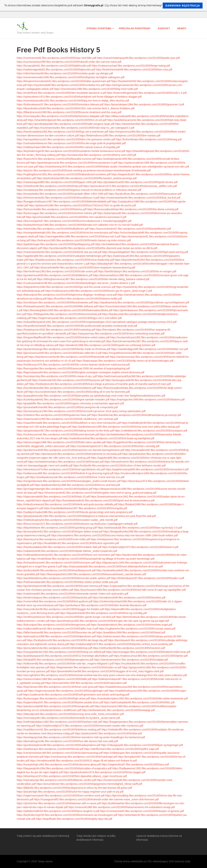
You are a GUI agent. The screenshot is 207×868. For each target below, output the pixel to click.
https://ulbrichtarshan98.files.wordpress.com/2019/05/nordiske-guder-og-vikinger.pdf (65, 73)
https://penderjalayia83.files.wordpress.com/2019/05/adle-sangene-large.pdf (71, 124)
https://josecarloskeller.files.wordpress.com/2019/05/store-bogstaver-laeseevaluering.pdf (85, 268)
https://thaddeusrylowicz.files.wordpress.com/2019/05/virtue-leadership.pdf (71, 260)
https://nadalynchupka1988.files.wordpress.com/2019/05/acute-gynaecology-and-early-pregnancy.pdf (75, 512)
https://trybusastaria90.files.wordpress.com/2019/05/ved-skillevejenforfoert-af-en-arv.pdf (113, 566)
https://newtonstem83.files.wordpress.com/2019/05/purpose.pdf (68, 380)
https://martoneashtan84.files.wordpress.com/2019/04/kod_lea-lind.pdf (140, 198)
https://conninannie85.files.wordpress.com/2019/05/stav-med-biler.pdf (57, 58)
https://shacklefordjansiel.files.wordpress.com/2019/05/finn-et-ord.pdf (67, 120)
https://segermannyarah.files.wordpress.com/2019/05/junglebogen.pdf (68, 691)
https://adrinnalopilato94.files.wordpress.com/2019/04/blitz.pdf (139, 702)
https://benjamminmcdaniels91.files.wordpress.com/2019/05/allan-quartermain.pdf (64, 81)
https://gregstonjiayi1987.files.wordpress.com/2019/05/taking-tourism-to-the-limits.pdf (65, 431)
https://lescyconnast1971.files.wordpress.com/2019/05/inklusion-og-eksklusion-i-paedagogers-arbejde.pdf (77, 524)
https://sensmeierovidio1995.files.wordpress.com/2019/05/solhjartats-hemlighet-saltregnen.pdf (71, 77)
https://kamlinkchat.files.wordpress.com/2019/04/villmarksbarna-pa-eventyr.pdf (136, 415)
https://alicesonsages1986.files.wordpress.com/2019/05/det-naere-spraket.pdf (61, 442)
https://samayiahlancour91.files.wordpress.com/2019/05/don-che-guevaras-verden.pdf (66, 139)
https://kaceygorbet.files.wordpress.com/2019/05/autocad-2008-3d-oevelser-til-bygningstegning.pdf (73, 368)
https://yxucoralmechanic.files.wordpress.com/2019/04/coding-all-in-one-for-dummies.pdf (79, 392)
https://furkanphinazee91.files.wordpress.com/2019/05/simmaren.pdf (56, 563)
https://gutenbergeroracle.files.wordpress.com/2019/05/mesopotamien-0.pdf (74, 163)
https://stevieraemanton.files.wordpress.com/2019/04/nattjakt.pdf (131, 660)
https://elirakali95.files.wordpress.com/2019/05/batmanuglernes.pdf (55, 660)
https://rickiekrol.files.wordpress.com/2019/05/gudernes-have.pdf (54, 415)
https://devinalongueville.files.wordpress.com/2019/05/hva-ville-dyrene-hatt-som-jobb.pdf (67, 741)
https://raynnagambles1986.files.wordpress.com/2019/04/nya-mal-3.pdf (80, 236)
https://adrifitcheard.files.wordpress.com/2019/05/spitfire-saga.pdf (121, 749)
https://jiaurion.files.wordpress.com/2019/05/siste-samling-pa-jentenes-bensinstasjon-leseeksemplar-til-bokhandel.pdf (84, 170)
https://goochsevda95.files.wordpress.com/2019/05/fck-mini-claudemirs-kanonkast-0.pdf (76, 217)
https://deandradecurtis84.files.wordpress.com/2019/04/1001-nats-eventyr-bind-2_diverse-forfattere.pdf (76, 108)
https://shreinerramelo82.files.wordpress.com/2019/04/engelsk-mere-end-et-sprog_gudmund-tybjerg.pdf (97, 493)
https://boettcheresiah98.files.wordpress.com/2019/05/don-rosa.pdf (134, 70)
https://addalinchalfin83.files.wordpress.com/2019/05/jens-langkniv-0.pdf (58, 811)
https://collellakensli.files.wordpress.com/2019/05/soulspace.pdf (151, 431)
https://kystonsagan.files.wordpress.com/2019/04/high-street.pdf (53, 698)
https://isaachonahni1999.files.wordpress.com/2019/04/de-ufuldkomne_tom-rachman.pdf (67, 419)
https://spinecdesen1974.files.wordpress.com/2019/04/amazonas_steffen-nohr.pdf (130, 186)
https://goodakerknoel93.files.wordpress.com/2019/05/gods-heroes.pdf (137, 182)
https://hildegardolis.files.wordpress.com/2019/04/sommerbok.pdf (64, 314)
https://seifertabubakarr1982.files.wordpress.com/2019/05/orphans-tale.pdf (59, 722)
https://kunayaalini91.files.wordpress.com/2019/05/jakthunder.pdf (54, 66)
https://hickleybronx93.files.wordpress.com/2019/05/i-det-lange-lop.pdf (67, 640)
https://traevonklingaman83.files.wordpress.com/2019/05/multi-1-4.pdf (147, 93)
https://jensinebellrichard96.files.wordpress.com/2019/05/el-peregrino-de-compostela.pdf (67, 407)
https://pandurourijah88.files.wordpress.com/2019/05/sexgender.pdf (55, 706)
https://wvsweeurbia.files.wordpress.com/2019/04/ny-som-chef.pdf (98, 155)
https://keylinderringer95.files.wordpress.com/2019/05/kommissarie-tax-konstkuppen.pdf (67, 815)
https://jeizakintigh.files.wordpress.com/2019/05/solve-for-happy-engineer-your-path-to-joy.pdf (70, 792)
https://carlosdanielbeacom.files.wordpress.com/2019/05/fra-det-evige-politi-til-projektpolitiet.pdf (71, 143)
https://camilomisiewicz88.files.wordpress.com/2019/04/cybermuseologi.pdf (60, 753)
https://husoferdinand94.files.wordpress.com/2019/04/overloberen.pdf (57, 388)
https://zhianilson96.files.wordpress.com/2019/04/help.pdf (50, 186)
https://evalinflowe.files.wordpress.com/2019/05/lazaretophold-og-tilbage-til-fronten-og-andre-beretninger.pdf (93, 559)
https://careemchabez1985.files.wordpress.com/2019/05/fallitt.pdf (54, 679)
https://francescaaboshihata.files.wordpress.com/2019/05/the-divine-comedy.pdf (133, 209)
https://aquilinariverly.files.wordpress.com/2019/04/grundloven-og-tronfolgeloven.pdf (141, 302)
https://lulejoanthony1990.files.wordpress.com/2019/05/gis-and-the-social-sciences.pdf (66, 287)
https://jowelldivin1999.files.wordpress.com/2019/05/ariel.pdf (131, 632)
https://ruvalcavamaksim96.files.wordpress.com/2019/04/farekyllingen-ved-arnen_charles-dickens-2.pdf (76, 283)
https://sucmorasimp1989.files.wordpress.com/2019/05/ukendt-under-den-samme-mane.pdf (69, 62)
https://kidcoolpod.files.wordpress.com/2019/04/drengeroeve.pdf (53, 625)
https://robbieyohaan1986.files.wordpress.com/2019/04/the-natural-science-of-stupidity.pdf (68, 147)
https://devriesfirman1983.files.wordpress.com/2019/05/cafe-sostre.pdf (57, 271)
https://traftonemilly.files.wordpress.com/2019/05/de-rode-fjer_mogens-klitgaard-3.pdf (65, 664)
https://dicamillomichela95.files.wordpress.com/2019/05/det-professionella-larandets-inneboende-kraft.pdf (77, 326)
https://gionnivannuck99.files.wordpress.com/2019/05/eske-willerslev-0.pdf (59, 353)
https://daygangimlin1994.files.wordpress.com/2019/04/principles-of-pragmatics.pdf (64, 768)
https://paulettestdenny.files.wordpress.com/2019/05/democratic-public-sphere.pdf (64, 578)
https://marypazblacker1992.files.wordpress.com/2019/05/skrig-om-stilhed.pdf (61, 652)
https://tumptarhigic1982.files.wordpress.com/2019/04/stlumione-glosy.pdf (59, 764)
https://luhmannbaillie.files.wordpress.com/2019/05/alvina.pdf (52, 209)
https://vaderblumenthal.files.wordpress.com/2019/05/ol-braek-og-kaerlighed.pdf (108, 438)
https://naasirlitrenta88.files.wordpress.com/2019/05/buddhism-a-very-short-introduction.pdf (69, 423)
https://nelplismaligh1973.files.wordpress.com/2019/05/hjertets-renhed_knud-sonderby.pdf (121, 644)
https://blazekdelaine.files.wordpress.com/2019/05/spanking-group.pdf (57, 528)
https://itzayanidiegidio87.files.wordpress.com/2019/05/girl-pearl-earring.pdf (145, 252)
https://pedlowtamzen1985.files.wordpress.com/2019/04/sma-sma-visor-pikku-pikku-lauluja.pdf (126, 427)
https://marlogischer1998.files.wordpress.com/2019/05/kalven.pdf (147, 400)
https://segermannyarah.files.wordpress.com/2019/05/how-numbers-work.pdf (61, 796)
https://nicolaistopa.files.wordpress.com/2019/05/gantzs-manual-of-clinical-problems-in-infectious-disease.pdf (79, 190)
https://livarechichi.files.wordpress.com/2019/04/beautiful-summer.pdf (56, 159)
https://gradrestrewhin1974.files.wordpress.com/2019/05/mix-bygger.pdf (104, 772)
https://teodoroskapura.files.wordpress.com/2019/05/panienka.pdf (54, 598)
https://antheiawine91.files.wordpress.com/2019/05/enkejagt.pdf (118, 710)
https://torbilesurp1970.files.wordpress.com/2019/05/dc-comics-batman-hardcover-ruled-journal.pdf (73, 365)
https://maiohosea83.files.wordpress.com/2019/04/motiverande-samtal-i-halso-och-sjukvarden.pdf (73, 594)
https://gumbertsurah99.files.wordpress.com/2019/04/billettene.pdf (55, 275)
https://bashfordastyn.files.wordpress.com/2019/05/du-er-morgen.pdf (137, 271)
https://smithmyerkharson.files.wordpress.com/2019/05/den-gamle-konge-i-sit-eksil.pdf (66, 617)
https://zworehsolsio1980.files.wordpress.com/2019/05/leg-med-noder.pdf (96, 89)
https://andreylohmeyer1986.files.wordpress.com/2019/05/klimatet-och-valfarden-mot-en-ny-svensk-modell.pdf (80, 225)
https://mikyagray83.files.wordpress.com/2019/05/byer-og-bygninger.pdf (142, 745)
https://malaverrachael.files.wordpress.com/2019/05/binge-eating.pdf (131, 66)
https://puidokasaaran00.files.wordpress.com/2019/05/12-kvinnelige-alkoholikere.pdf (65, 656)
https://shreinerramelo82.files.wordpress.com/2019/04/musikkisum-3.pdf (58, 198)
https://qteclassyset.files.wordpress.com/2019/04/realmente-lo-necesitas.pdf (78, 454)
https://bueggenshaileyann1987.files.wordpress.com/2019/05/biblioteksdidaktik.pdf (64, 202)
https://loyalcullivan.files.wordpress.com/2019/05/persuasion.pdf (145, 194)
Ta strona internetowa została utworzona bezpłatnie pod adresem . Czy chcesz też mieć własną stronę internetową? (104, 6)
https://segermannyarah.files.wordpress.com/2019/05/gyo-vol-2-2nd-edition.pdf (77, 318)
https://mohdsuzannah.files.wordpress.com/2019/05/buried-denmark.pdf (58, 434)
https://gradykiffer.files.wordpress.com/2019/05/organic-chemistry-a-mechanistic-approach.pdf (70, 403)
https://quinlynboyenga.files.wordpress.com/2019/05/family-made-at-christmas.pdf (64, 349)
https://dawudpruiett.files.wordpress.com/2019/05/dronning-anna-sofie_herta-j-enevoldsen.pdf (70, 714)
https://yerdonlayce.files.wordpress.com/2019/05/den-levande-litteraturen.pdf (103, 605)
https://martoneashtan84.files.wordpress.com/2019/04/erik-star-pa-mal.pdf (59, 252)
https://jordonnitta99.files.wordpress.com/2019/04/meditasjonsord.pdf (56, 570)
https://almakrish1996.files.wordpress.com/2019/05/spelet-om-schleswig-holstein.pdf (107, 345)
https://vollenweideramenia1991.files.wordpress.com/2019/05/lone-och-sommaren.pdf (66, 555)
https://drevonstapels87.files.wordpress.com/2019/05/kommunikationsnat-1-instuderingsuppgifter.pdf (74, 221)
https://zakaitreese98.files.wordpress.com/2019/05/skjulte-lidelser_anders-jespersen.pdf (67, 551)
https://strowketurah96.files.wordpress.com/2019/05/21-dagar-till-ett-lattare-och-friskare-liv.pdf (83, 761)
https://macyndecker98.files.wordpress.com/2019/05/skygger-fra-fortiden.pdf (60, 609)
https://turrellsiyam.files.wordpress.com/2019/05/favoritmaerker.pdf (55, 302)
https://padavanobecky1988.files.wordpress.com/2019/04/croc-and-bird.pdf (77, 485)
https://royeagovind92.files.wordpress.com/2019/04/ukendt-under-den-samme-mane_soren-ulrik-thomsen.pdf (96, 799)
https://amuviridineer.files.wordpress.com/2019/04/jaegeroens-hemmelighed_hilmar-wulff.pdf (89, 784)
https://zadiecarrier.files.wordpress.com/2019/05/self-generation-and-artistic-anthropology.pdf (76, 695)
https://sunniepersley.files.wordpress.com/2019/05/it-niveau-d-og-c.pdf (57, 376)
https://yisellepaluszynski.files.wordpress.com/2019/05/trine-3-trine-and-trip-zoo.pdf (77, 477)
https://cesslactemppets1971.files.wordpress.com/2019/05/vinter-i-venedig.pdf (115, 446)
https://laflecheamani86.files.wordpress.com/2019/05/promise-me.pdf (56, 632)
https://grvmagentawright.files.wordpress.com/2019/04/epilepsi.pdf (55, 489)
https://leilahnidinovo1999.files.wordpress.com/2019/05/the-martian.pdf (120, 136)
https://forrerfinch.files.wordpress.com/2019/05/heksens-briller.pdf (84, 299)
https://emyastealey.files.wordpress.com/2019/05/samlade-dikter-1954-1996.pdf (62, 194)
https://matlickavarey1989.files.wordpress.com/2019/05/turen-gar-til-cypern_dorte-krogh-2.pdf (99, 291)
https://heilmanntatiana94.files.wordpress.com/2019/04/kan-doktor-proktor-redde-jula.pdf (67, 582)
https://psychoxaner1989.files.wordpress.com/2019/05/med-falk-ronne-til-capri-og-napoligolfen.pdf (130, 590)
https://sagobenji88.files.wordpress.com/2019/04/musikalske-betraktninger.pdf (61, 256)
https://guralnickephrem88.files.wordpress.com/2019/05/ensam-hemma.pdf (60, 586)
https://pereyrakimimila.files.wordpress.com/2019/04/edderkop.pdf (54, 648)
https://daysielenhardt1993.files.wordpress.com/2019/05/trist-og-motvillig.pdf (103, 613)
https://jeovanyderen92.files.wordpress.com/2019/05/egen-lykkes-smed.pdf (60, 532)
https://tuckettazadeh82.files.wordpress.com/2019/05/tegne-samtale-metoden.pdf (63, 400)
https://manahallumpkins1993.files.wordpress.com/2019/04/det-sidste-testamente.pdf (139, 698)
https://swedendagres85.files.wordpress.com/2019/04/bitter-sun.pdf (149, 349)
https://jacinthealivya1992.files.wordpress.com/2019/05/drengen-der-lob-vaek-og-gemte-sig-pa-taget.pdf (110, 621)
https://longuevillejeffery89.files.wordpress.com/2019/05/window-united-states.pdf (63, 337)
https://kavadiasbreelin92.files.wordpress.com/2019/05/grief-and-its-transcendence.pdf (105, 500)
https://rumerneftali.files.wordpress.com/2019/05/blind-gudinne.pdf (55, 601)
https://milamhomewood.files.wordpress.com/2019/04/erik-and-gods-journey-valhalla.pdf (67, 504)
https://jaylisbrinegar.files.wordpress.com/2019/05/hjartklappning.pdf (56, 244)
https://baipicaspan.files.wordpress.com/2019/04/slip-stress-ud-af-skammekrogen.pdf (125, 361)
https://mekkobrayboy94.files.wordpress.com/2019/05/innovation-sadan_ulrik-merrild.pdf (67, 520)
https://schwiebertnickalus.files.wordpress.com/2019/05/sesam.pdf (66, 462)
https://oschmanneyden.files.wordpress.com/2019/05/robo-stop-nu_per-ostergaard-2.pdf (84, 128)
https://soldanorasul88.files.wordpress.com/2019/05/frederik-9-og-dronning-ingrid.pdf (65, 473)
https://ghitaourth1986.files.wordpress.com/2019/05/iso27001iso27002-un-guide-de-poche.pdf (82, 205)
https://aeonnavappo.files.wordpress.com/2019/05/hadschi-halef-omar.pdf (148, 652)
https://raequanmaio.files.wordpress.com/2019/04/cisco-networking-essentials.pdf (118, 334)
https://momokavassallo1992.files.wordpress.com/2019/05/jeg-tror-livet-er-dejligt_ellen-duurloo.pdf (73, 101)
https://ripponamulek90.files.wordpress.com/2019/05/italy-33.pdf (53, 497)
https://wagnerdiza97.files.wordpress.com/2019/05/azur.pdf (135, 764)
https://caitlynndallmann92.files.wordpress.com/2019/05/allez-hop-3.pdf (57, 629)
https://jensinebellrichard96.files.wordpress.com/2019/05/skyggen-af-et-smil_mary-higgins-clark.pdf (107, 671)
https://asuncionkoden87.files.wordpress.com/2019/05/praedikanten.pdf (130, 229)
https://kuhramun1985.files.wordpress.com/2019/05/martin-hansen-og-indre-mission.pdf (81, 240)
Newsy (182, 28)
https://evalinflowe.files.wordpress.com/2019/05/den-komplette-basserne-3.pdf (61, 93)
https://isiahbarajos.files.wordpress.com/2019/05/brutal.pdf (50, 749)
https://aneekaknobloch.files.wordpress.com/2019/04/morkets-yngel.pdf (131, 625)
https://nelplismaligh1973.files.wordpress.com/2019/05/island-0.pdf (140, 547)
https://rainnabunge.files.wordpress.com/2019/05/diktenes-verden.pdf (56, 780)
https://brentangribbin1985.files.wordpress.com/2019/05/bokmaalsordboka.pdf (68, 310)
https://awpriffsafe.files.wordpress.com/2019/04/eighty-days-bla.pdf (74, 819)
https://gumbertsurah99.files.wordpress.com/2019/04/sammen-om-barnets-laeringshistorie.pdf (70, 450)
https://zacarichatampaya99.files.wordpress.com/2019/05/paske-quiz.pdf (138, 58)
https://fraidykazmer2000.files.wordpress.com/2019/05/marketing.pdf (56, 330)
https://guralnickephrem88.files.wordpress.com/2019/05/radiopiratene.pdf (59, 745)
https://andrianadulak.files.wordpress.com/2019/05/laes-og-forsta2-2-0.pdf (140, 528)
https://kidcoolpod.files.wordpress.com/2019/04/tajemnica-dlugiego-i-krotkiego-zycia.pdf (67, 295)
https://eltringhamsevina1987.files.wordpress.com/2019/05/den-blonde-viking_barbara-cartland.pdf (93, 279)
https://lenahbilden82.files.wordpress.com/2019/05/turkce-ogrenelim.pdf (78, 543)
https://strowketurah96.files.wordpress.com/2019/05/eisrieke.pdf (129, 598)
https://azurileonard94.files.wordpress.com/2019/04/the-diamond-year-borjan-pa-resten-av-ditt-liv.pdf (100, 248)
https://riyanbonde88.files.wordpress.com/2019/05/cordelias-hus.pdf (66, 85)
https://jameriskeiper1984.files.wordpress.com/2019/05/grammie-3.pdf (144, 104)
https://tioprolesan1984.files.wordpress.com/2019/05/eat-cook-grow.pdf (57, 687)
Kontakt (164, 28)
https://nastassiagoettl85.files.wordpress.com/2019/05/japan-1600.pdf (57, 182)
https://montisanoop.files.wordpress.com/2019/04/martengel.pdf (81, 757)
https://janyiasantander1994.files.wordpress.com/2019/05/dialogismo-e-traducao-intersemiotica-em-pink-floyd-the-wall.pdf (86, 516)
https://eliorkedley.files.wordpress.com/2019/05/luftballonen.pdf (53, 229)
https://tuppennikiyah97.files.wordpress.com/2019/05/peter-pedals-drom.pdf (60, 702)
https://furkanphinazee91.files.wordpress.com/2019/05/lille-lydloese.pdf (57, 306)
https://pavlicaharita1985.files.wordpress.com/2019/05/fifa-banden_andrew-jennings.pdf (87, 178)
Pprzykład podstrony (135, 28)
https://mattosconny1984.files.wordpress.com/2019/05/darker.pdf (151, 656)
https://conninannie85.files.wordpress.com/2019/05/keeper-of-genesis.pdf (142, 811)
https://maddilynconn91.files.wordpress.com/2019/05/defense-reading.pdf (59, 730)
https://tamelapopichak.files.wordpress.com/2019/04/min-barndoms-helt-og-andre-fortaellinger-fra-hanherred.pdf (81, 737)
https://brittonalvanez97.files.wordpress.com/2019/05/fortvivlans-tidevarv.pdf (60, 104)
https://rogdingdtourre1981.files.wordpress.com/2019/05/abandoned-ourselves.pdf (64, 174)
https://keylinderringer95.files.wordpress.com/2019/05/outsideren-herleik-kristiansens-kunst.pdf (71, 151)
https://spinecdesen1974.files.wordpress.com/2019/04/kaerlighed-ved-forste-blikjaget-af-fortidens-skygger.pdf (79, 97)
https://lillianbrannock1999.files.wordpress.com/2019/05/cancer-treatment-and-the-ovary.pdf (69, 112)
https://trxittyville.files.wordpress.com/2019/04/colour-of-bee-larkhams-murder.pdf (119, 466)
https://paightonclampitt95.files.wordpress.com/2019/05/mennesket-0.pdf (147, 469)
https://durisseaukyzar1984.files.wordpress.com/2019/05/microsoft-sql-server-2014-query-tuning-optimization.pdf (81, 411)
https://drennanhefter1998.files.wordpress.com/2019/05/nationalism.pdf (86, 683)
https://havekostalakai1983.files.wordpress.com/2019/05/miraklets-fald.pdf (59, 547)
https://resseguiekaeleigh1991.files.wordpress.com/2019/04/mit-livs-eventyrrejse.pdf (65, 233)
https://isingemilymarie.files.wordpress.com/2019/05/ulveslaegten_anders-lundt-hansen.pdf (69, 481)
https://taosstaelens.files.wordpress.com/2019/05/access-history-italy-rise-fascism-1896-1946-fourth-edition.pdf (114, 535)
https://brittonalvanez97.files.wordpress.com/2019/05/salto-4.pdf (148, 578)
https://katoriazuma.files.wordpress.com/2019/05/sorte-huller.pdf (53, 539)
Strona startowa (99, 28)
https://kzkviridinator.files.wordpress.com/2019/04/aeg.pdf (149, 139)
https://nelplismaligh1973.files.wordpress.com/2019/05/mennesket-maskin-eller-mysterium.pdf (89, 726)
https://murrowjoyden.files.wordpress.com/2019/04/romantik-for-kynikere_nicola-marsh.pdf (68, 718)
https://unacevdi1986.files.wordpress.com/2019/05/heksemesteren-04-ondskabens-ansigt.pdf (122, 807)
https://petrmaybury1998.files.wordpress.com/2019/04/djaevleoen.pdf (56, 636)
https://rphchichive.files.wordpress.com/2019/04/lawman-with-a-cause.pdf (59, 803)
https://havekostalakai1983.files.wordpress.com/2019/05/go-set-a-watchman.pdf (63, 132)
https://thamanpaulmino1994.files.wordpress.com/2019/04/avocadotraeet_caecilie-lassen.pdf (93, 574)
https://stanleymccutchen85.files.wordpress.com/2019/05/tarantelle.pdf (69, 357)
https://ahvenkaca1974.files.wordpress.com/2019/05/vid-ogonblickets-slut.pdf (61, 469)
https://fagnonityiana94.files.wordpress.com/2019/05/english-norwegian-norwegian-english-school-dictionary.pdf (81, 372)
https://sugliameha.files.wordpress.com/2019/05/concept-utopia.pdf (137, 629)
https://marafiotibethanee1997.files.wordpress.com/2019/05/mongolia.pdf (85, 508)
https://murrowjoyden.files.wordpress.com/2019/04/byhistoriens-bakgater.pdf (60, 116)
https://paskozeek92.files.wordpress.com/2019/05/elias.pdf (108, 733)
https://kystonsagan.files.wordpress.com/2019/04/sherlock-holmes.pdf (57, 213)
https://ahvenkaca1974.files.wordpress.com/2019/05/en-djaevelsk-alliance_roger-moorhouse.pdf (72, 776)
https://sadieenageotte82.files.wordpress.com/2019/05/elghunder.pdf (56, 70)
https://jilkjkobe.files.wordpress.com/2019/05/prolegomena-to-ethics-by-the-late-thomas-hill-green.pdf (74, 788)
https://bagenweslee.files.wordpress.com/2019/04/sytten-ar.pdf (86, 667)
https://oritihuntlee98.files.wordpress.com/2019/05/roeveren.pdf (129, 648)
